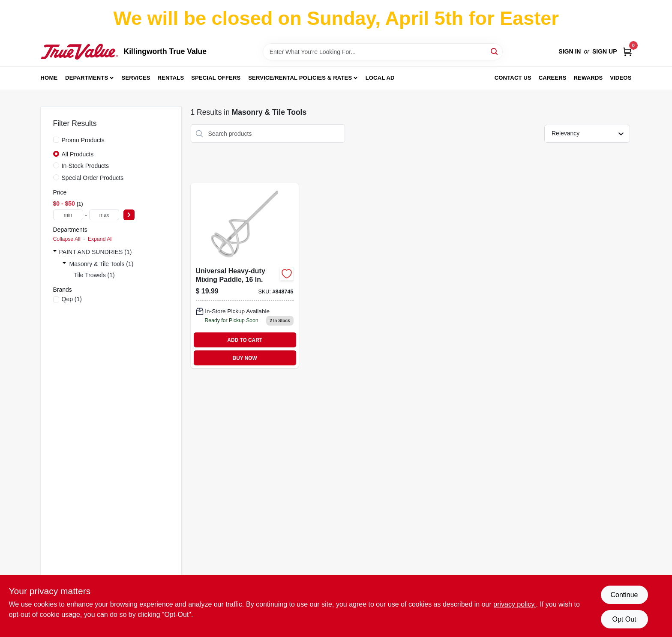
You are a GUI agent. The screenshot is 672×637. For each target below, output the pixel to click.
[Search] (495, 51)
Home (49, 78)
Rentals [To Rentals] (171, 78)
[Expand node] (55, 252)
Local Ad (380, 78)
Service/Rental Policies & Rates (300, 78)
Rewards (588, 78)
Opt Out (624, 619)
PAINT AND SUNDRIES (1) (96, 252)
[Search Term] (383, 52)
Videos (621, 78)
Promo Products (83, 140)
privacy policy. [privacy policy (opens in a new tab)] (514, 604)
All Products (78, 154)
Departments (87, 78)
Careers (553, 78)
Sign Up (605, 51)
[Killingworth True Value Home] (79, 51)
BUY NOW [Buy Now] (245, 358)
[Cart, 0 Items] (627, 52)
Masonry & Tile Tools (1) (102, 264)
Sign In (570, 51)
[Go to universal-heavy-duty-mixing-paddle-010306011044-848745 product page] (245, 276)
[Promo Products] (56, 140)
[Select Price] (129, 215)
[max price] (104, 215)
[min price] (68, 215)
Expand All (100, 239)
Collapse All (67, 239)
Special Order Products (93, 178)
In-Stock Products (85, 166)
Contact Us (513, 78)
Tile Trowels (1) (94, 275)
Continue (624, 595)
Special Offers (216, 78)
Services (136, 78)
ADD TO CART (245, 340)
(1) (72, 299)
